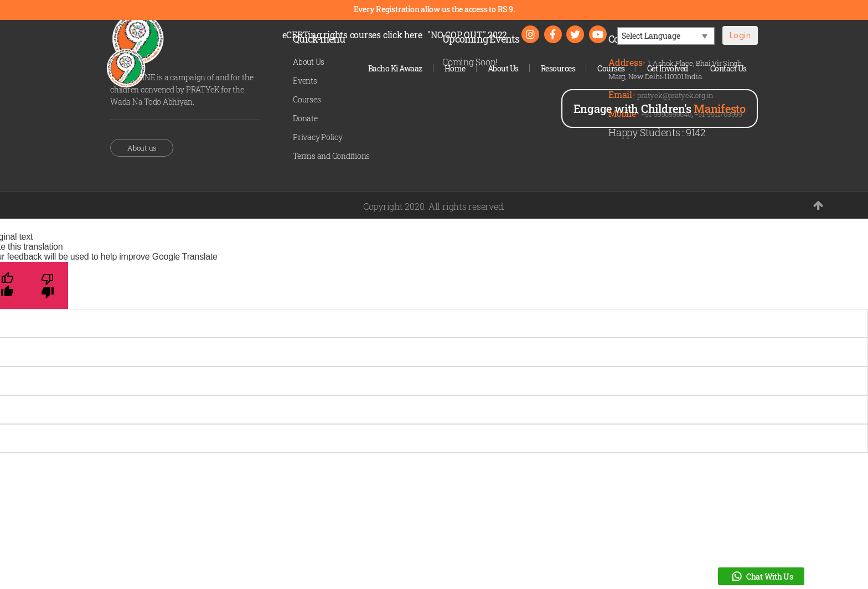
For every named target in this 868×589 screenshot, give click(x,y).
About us (142, 148)
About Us (503, 68)
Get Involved (668, 68)
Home (455, 68)
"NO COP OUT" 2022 (467, 35)
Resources (558, 68)
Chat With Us (761, 576)
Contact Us (728, 68)
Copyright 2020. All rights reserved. (434, 206)
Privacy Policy (318, 137)
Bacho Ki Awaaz (395, 68)
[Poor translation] (48, 285)
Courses (611, 68)
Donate (305, 118)
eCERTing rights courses (352, 35)
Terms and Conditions (331, 156)
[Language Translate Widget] (666, 36)
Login (740, 35)
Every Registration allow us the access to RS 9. (434, 9)
